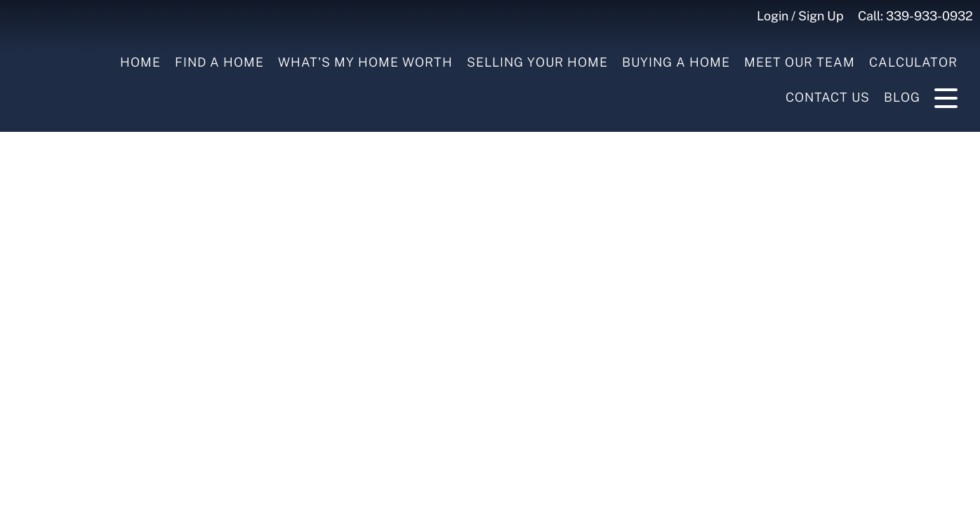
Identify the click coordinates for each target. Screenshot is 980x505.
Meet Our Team (800, 62)
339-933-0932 (929, 16)
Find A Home (219, 62)
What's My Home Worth (365, 62)
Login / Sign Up (800, 16)
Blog (902, 97)
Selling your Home (537, 62)
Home (140, 62)
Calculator (913, 62)
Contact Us (828, 97)
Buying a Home (676, 62)
